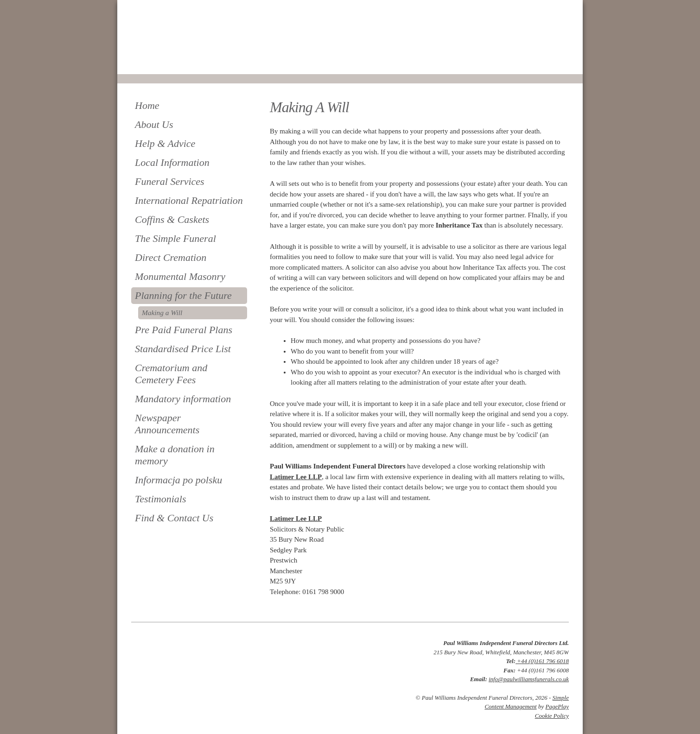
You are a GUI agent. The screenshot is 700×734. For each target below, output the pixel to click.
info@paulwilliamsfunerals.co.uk (529, 679)
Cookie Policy (552, 716)
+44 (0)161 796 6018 (542, 661)
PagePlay (557, 706)
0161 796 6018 (162, 61)
